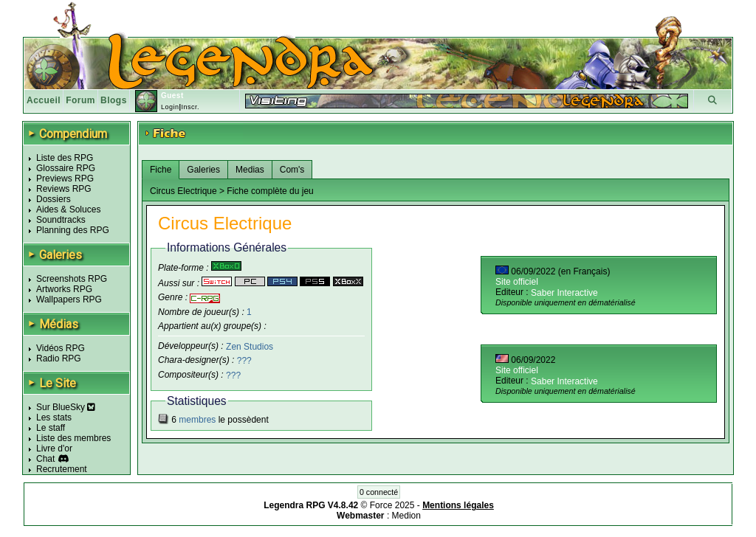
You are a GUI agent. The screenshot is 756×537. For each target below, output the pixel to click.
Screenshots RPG (72, 279)
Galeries (203, 170)
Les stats (54, 418)
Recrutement (62, 469)
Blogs (114, 100)
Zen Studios (250, 346)
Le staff (51, 428)
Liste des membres (73, 438)
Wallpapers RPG (69, 299)
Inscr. (190, 107)
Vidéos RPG (61, 348)
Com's (292, 170)
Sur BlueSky (66, 407)
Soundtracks (61, 220)
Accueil (44, 100)
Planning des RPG (73, 230)
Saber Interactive (564, 293)
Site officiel (517, 282)
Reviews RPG (64, 189)
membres (197, 420)
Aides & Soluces (68, 209)
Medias (250, 170)
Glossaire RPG (66, 168)
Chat (45, 459)
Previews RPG (65, 179)
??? (244, 361)
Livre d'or (54, 448)
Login (170, 107)
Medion (406, 516)
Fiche (161, 170)
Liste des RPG (65, 158)
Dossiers (54, 199)
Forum (80, 100)
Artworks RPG (64, 289)
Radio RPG (59, 358)
